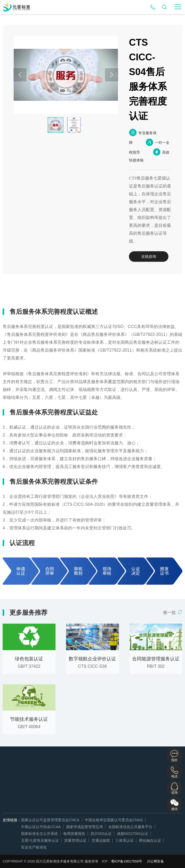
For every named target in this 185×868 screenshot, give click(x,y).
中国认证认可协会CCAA (41, 827)
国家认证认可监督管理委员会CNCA (50, 820)
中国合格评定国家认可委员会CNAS (114, 820)
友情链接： (12, 820)
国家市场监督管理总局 (84, 827)
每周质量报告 (74, 834)
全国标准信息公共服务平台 (130, 827)
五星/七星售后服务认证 (40, 840)
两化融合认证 (150, 840)
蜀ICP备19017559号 (127, 861)
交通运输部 (101, 840)
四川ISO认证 (101, 834)
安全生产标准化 (34, 847)
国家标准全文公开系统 (39, 834)
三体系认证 (124, 840)
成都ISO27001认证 (132, 834)
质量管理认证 (75, 840)
